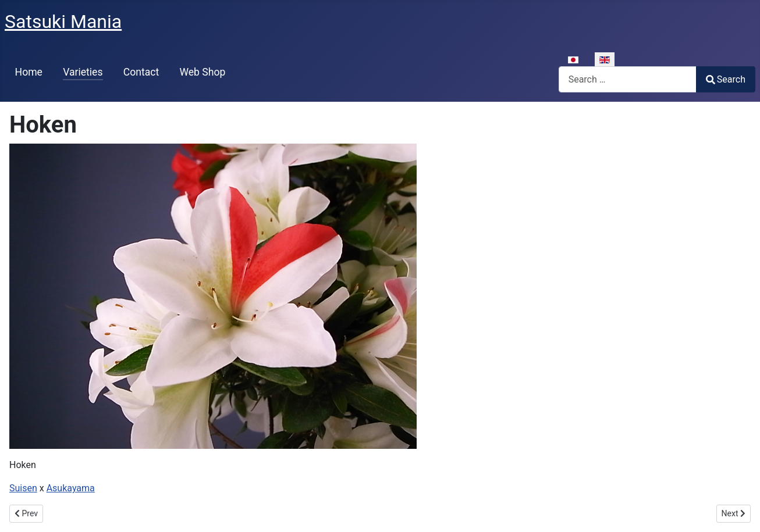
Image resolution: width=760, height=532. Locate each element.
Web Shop (202, 72)
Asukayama (71, 488)
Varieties (83, 72)
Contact (141, 72)
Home (29, 72)
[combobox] (628, 79)
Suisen (23, 488)
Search (726, 79)
